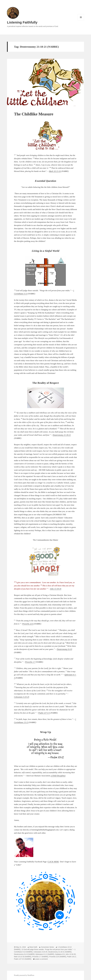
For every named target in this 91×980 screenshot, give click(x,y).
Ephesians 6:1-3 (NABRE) (45, 954)
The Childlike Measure (34, 114)
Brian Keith (33, 947)
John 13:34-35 (56, 589)
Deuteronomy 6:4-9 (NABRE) (24, 954)
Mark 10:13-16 (55, 171)
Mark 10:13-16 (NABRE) (23, 957)
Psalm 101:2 (72, 957)
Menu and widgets (81, 20)
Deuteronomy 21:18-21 (62, 435)
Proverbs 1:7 (30, 662)
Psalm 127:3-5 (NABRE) (23, 959)
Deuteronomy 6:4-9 (64, 649)
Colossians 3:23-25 (22, 697)
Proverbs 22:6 (28, 624)
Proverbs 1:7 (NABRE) (40, 957)
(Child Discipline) (58, 776)
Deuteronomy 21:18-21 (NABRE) (60, 952)
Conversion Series (47, 947)
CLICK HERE (53, 862)
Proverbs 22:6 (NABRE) (58, 957)
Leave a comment (41, 959)
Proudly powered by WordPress (24, 975)
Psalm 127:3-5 (44, 713)
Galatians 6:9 (60, 954)
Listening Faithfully (22, 22)
